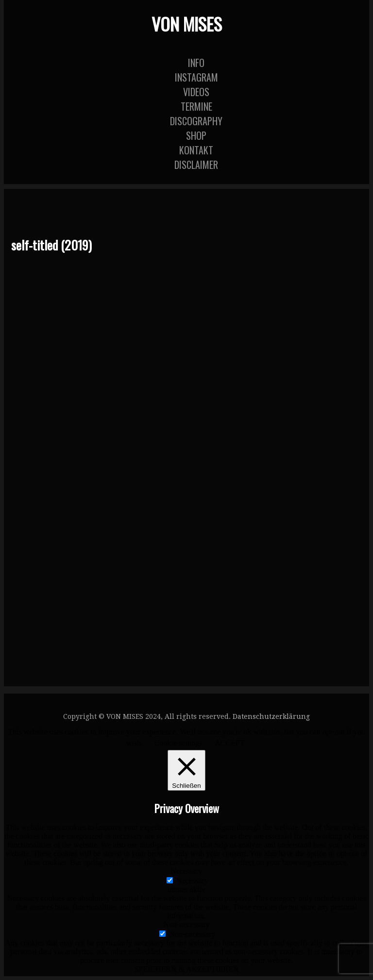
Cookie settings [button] (178, 743)
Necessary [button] (186, 871)
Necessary (192, 881)
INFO (196, 63)
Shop (196, 135)
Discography (196, 121)
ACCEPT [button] (229, 743)
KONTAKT (196, 150)
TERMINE (196, 106)
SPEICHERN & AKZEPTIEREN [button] (186, 969)
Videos (196, 92)
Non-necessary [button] (186, 924)
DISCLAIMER (196, 165)
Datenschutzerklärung (271, 716)
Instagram (196, 77)
